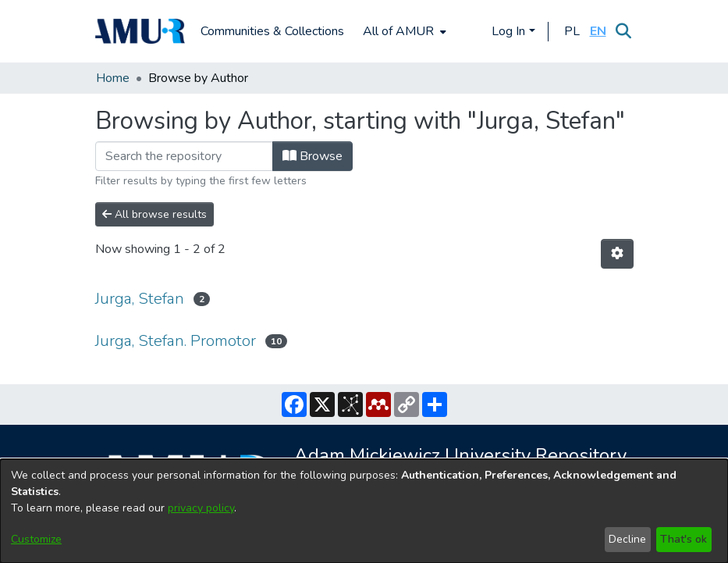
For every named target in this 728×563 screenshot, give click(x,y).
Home (113, 78)
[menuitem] (403, 31)
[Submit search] (624, 31)
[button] (572, 31)
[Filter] (184, 156)
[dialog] (364, 511)
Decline (627, 539)
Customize (36, 539)
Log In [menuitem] (508, 31)
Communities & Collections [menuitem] (272, 31)
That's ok (684, 539)
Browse (313, 156)
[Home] (140, 31)
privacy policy (201, 508)
